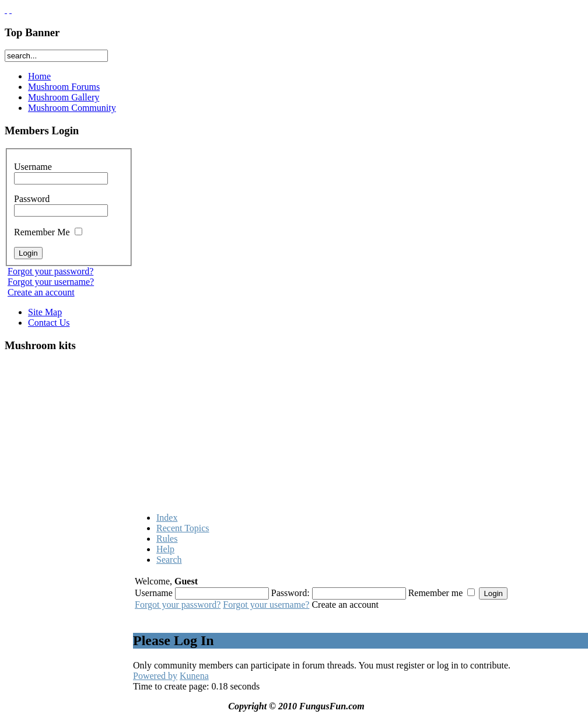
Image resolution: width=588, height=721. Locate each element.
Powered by (155, 676)
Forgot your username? (51, 282)
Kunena (194, 676)
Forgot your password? (50, 271)
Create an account (41, 292)
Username (61, 172)
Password (61, 204)
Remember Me (48, 232)
